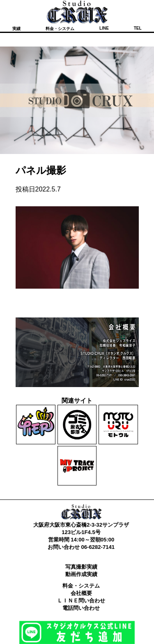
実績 (16, 29)
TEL (138, 28)
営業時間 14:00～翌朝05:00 (81, 540)
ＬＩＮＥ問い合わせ (81, 601)
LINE (104, 28)
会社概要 (81, 593)
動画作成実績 (81, 574)
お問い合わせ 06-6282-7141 (81, 547)
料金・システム (60, 29)
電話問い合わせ (81, 608)
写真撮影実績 (81, 567)
